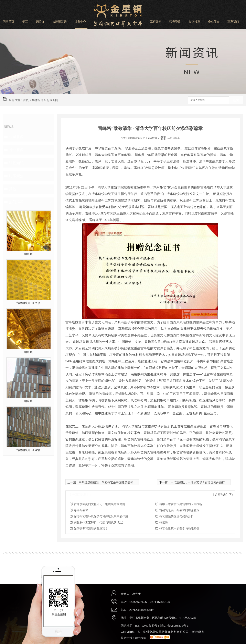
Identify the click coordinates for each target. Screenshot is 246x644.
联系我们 (233, 22)
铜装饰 (40, 22)
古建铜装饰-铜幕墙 (28, 450)
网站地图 (127, 626)
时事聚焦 (16, 176)
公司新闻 (16, 137)
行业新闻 (52, 100)
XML (145, 626)
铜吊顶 (28, 254)
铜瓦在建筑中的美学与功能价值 (179, 528)
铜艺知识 (16, 163)
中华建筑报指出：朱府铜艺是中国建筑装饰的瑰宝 (110, 482)
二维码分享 (174, 138)
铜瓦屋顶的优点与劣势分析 (177, 516)
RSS (137, 626)
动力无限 (141, 638)
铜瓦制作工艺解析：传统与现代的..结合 (99, 522)
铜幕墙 (28, 401)
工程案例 (156, 22)
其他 (13, 189)
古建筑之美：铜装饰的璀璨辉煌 (179, 510)
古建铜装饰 (60, 22)
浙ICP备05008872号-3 (174, 626)
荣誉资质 (175, 22)
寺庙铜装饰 (81, 510)
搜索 (236, 100)
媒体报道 (194, 22)
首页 (26, 100)
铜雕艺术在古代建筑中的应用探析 (181, 504)
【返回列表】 (220, 495)
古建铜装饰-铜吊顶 (28, 303)
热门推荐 (16, 202)
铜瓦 (25, 22)
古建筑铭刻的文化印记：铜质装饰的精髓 (99, 504)
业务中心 (80, 22)
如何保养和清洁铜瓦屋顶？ (91, 528)
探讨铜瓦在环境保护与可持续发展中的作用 (101, 516)
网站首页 (9, 22)
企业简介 (214, 22)
